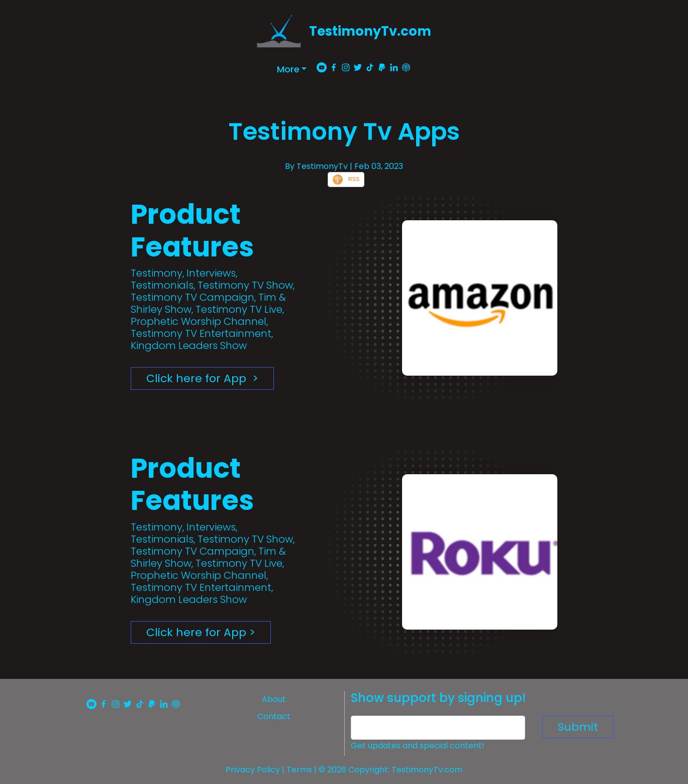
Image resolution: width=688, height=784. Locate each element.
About (274, 699)
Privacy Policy (253, 770)
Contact (274, 716)
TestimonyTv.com (370, 31)
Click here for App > (202, 378)
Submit (578, 727)
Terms (299, 770)
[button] (292, 69)
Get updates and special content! (418, 746)
